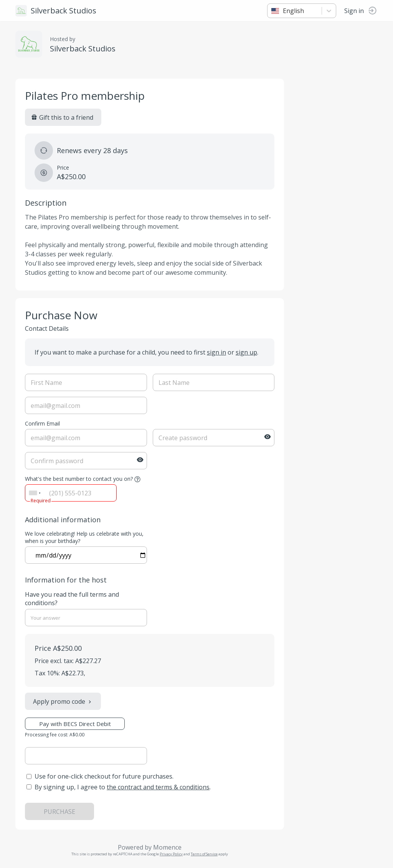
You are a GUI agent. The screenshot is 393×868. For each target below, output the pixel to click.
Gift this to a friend (62, 117)
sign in (216, 352)
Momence (167, 847)
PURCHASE (59, 812)
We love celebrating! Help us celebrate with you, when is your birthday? (84, 537)
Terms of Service (204, 854)
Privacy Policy (171, 854)
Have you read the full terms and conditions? (72, 599)
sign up (246, 352)
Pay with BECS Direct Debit (75, 724)
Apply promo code (63, 701)
